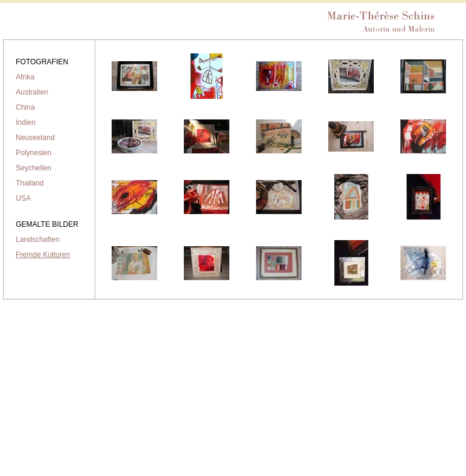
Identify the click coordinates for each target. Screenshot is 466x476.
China (25, 107)
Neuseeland (35, 138)
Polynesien (34, 153)
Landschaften (38, 240)
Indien (26, 122)
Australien (32, 92)
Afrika (25, 77)
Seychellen (34, 168)
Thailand (30, 183)
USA (23, 198)
